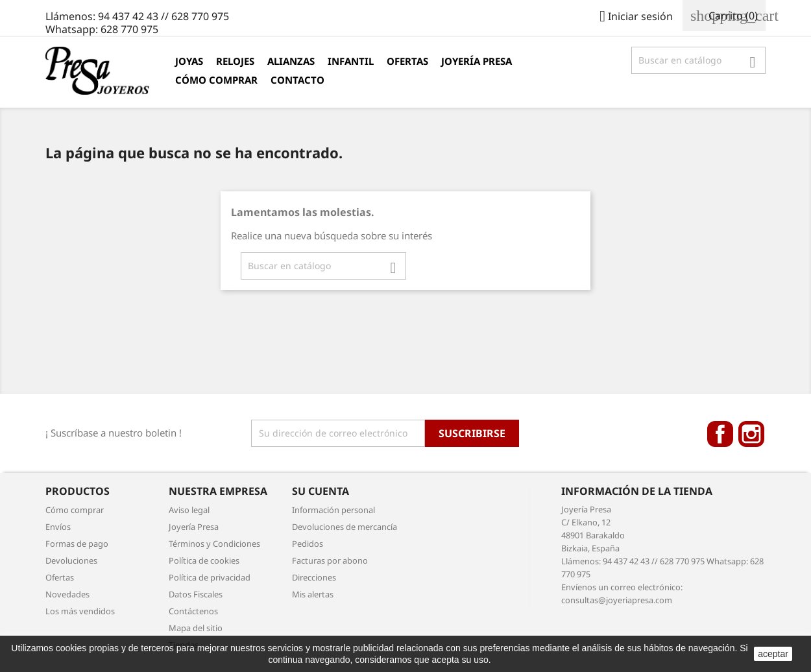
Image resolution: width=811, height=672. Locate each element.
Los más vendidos (80, 611)
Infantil (351, 61)
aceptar (773, 654)
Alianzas (291, 61)
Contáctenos (193, 611)
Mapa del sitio (196, 628)
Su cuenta (321, 491)
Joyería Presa (477, 61)
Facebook (720, 434)
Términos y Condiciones (214, 544)
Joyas (189, 61)
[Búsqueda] (698, 60)
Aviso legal (189, 510)
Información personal (333, 510)
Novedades (67, 594)
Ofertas (407, 61)
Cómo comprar (216, 80)
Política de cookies (204, 560)
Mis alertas (313, 594)
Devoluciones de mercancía (345, 527)
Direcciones (314, 577)
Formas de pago (77, 544)
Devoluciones (71, 560)
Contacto (297, 80)
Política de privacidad (210, 577)
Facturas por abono (330, 560)
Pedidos (308, 544)
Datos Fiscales (196, 594)
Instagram (751, 434)
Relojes (235, 61)
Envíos (58, 527)
